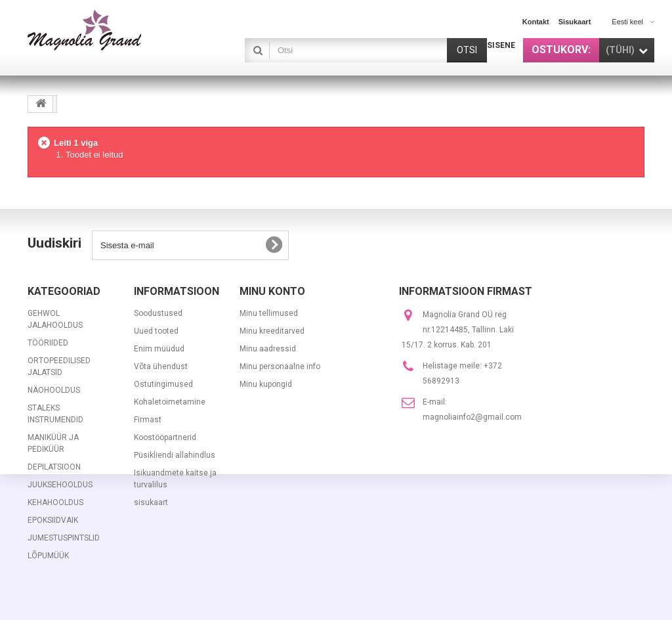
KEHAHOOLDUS (55, 502)
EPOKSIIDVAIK (53, 520)
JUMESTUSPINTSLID (64, 538)
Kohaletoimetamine (170, 402)
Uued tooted (156, 331)
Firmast (148, 420)
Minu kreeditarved (272, 331)
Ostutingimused (163, 384)
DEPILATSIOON (54, 467)
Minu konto (272, 291)
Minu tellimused (269, 313)
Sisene (501, 45)
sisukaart (575, 22)
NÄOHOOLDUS (54, 390)
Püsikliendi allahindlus (175, 455)
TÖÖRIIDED (48, 343)
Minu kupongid (266, 384)
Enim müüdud (159, 349)
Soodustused (158, 313)
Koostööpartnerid (165, 437)
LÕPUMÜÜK (48, 556)
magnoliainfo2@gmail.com (472, 417)
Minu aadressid (268, 349)
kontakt (536, 22)
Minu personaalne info (280, 366)
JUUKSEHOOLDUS (60, 485)
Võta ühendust (161, 366)
